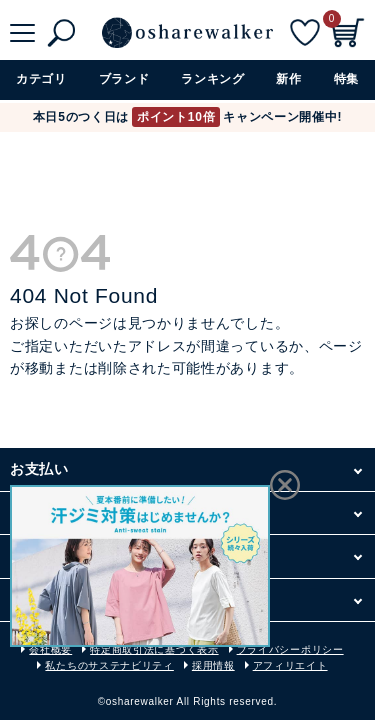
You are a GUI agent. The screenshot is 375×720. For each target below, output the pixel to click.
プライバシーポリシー (290, 649)
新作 (288, 79)
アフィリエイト (290, 665)
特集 (346, 79)
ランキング (213, 79)
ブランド (124, 79)
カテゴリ (41, 79)
